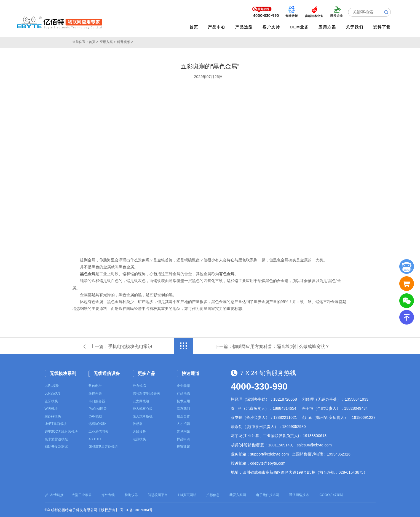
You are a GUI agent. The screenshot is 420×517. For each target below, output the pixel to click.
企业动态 (183, 385)
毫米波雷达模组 (56, 438)
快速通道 (191, 373)
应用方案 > (108, 41)
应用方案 (328, 27)
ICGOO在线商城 (331, 494)
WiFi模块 (51, 408)
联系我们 (183, 408)
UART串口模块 (56, 423)
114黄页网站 (187, 494)
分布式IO (139, 385)
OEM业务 (300, 27)
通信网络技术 (299, 494)
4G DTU (95, 438)
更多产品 (146, 373)
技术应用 (183, 400)
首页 (195, 27)
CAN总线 (95, 416)
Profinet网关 (97, 408)
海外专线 (108, 494)
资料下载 (383, 27)
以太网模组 (141, 400)
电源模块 (139, 438)
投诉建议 (183, 446)
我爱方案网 (238, 494)
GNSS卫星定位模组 (103, 446)
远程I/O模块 (97, 423)
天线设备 (139, 431)
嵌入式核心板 (143, 408)
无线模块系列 (63, 373)
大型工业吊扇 (82, 494)
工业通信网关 (98, 431)
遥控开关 (95, 393)
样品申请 (183, 438)
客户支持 (272, 27)
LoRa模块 (52, 385)
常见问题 (183, 431)
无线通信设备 (107, 373)
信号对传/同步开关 (146, 393)
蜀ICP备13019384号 (136, 509)
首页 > (93, 41)
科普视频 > (125, 41)
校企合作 (183, 416)
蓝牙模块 (51, 400)
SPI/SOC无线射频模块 (61, 431)
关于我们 (355, 27)
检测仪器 (131, 494)
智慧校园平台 (158, 494)
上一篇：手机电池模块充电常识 (121, 346)
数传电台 (95, 385)
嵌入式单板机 (143, 416)
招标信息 (213, 494)
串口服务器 (97, 400)
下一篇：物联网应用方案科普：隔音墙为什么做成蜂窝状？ (272, 346)
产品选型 (245, 27)
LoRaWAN (52, 393)
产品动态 (183, 393)
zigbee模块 (53, 416)
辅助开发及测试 (56, 446)
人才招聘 (183, 423)
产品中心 (218, 27)
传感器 (138, 423)
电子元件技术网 (267, 494)
